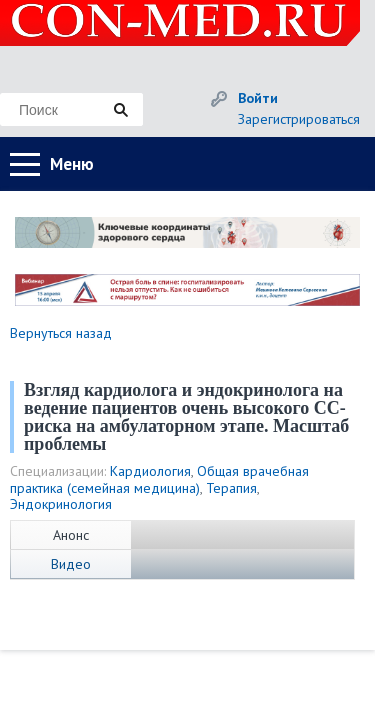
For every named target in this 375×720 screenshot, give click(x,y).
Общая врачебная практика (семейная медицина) (159, 479)
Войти (258, 98)
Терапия (231, 488)
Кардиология (150, 471)
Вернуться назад (61, 333)
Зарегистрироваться (299, 119)
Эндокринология (61, 504)
